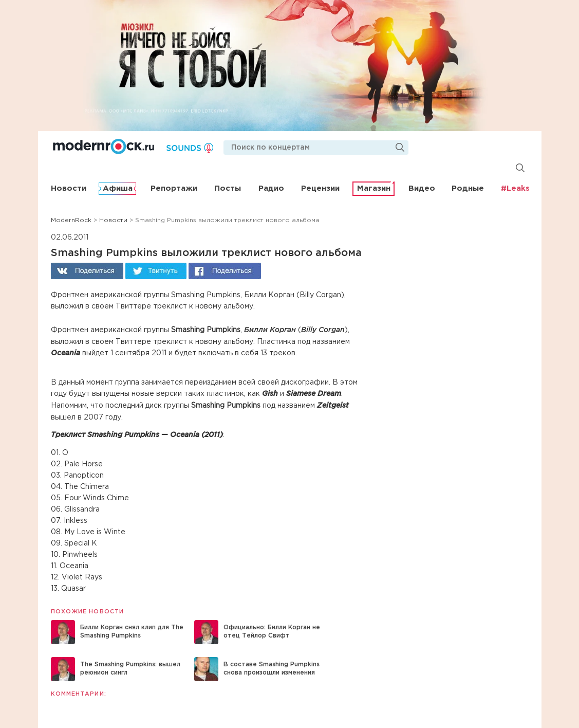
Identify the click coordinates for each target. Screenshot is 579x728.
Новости (69, 188)
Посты (228, 188)
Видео (422, 188)
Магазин (374, 188)
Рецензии (320, 188)
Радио (271, 188)
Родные (468, 188)
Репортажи (174, 188)
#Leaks (515, 188)
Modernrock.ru (104, 147)
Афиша (118, 188)
